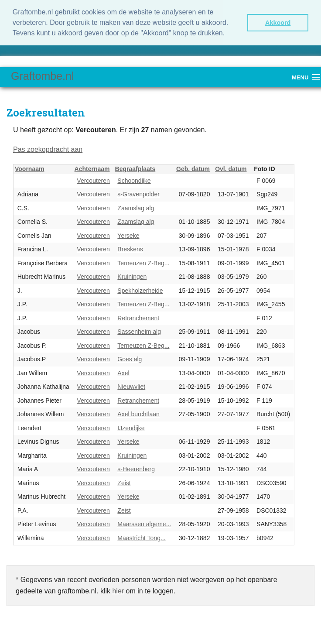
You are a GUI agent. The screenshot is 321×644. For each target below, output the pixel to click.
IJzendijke (131, 428)
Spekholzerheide (140, 291)
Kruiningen (132, 277)
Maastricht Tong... (141, 538)
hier (118, 591)
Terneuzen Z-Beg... (143, 263)
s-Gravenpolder (138, 194)
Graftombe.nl (43, 76)
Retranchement (138, 318)
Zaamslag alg (136, 208)
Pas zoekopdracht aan (48, 149)
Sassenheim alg (139, 332)
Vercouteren (93, 181)
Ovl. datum (231, 169)
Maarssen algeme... (144, 524)
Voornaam (29, 169)
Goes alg (130, 359)
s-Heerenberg (136, 469)
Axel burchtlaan (138, 414)
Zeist (124, 483)
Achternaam (92, 169)
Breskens (130, 249)
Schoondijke (134, 181)
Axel (123, 373)
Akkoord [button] (278, 23)
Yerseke (128, 236)
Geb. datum (193, 169)
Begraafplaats (135, 169)
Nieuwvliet (131, 387)
